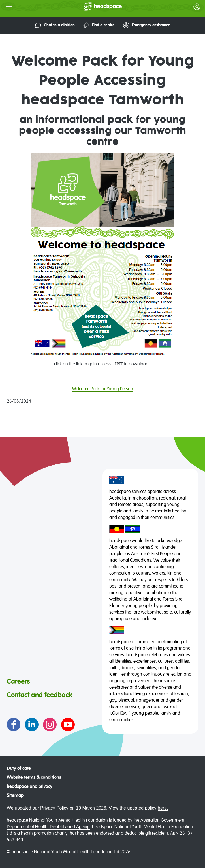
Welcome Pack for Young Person (103, 389)
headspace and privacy (30, 787)
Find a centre (99, 25)
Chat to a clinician (55, 25)
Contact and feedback (39, 695)
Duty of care (19, 769)
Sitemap (15, 796)
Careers (18, 682)
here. (163, 808)
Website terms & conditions (34, 778)
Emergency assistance (147, 25)
